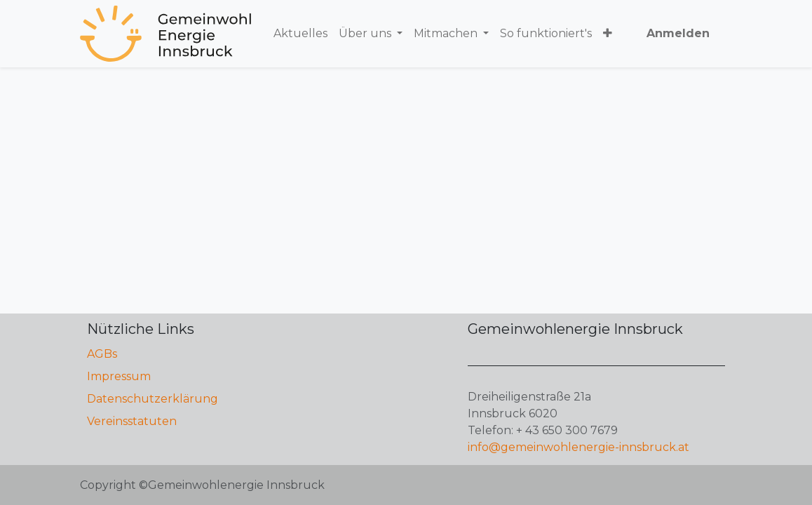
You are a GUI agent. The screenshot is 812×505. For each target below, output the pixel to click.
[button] (608, 34)
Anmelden (678, 33)
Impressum (119, 376)
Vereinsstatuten (132, 421)
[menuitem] (300, 34)
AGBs (102, 354)
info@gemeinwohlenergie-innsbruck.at (578, 447)
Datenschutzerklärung (153, 399)
